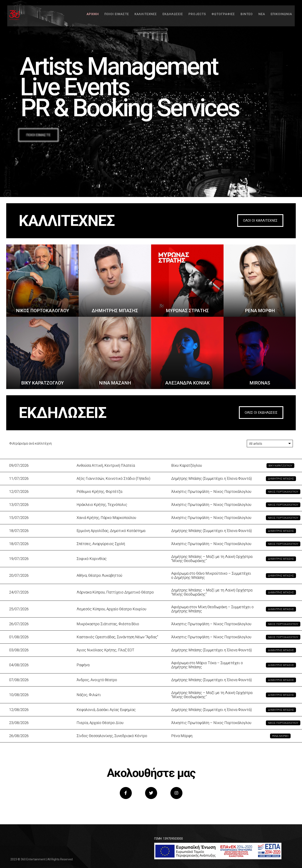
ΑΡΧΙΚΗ (85, 17)
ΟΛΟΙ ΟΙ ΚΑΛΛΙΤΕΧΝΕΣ (260, 221)
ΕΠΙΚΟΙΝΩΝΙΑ (279, 17)
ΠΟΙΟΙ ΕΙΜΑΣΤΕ (109, 17)
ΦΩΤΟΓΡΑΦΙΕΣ (219, 17)
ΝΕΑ (258, 17)
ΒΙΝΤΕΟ (243, 17)
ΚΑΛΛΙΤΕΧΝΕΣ (139, 17)
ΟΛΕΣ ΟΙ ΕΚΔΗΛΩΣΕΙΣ (261, 413)
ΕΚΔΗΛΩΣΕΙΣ (167, 17)
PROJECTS (192, 17)
